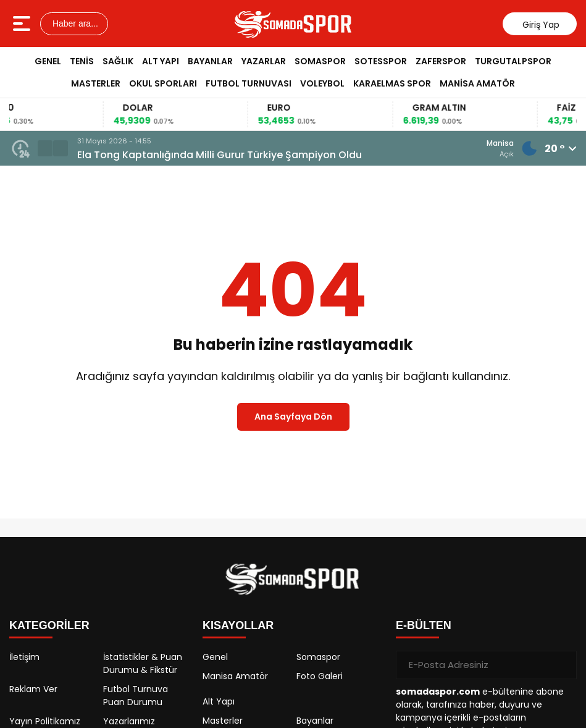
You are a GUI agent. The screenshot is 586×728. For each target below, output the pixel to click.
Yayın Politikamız (45, 721)
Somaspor (320, 61)
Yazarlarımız (129, 721)
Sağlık (118, 61)
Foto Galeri (320, 676)
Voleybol (322, 83)
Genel (48, 61)
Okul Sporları (163, 83)
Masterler (96, 83)
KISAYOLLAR (238, 625)
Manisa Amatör (477, 83)
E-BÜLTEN (424, 625)
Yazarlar (264, 61)
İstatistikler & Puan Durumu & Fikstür (143, 663)
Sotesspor (381, 61)
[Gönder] (563, 665)
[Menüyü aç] (23, 23)
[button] (45, 148)
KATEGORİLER (49, 625)
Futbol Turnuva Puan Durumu (136, 696)
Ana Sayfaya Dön (293, 417)
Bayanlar (210, 61)
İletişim (24, 657)
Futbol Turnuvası (249, 83)
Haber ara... (74, 23)
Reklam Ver (33, 689)
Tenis (82, 61)
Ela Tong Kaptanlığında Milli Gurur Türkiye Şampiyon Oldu (220, 155)
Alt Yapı (161, 61)
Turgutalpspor (513, 61)
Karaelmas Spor (392, 83)
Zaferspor (441, 61)
